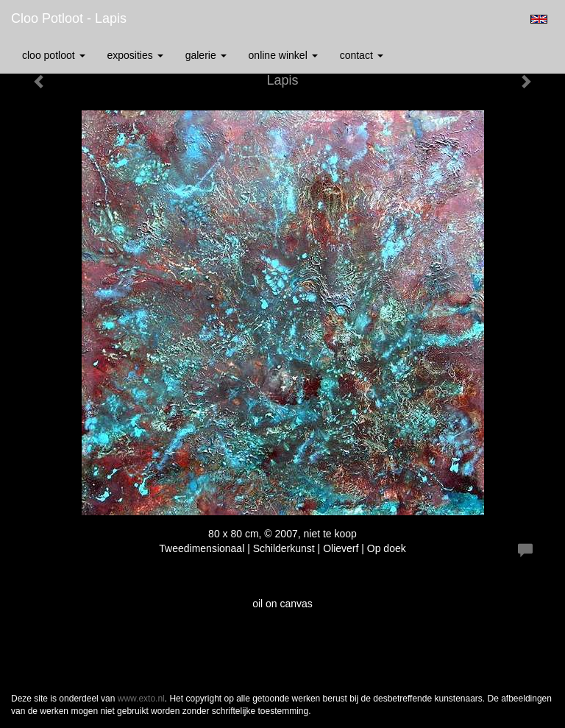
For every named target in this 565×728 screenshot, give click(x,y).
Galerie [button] (206, 55)
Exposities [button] (135, 55)
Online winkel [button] (283, 55)
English (539, 19)
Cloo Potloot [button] (54, 55)
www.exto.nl (141, 699)
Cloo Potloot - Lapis (69, 18)
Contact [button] (362, 55)
